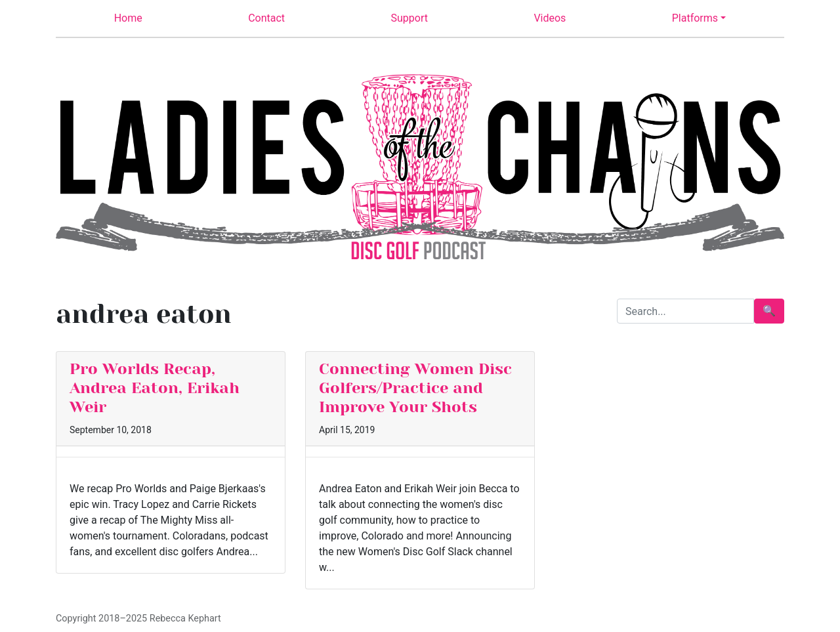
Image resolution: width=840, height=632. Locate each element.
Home (128, 18)
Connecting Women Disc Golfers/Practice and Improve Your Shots (415, 388)
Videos (550, 18)
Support (409, 18)
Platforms (695, 18)
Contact (266, 18)
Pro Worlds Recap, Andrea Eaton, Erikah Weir (155, 388)
